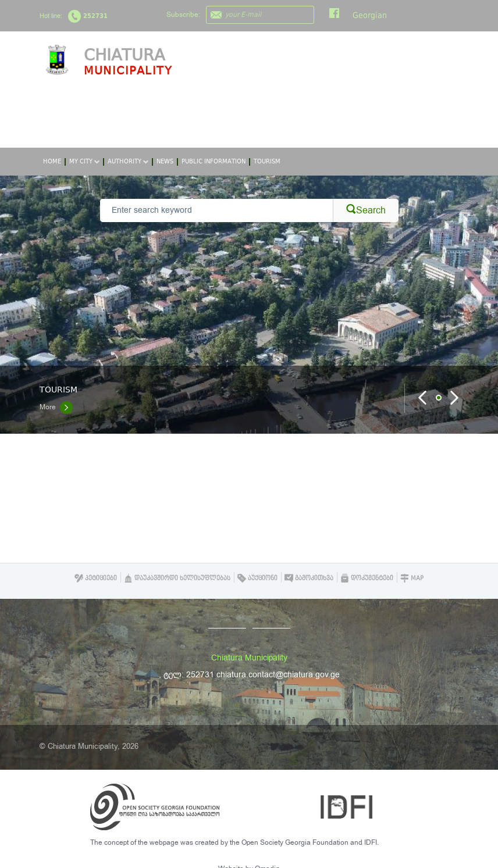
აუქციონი (257, 578)
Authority (128, 161)
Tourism (267, 161)
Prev (423, 398)
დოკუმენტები (367, 578)
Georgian (370, 15)
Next (454, 398)
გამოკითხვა (309, 578)
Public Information (214, 161)
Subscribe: (183, 15)
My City (84, 161)
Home (52, 161)
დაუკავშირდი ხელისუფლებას (177, 578)
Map (412, 578)
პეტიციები (96, 578)
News (165, 161)
